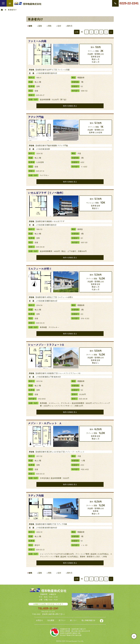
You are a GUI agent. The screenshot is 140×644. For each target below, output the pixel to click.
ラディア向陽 (36, 495)
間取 (49, 26)
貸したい (73, 620)
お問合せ (39, 620)
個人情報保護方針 (88, 620)
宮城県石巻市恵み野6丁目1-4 (53, 614)
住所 (59, 26)
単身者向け (35, 19)
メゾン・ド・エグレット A (45, 423)
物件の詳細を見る (70, 106)
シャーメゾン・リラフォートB (46, 345)
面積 (39, 26)
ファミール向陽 (37, 41)
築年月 (69, 26)
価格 (30, 26)
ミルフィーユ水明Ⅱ (40, 269)
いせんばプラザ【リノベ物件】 (46, 193)
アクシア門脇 (36, 117)
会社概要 (51, 620)
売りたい (62, 620)
